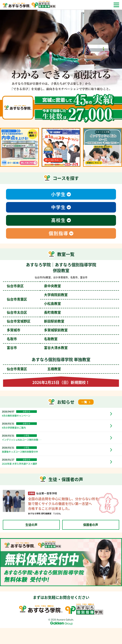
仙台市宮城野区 (36, 321)
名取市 (32, 339)
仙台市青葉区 (34, 369)
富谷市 (37, 348)
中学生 (58, 207)
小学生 (58, 194)
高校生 (58, 220)
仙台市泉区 (34, 286)
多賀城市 (37, 330)
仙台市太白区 (34, 312)
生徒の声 (31, 525)
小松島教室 (52, 304)
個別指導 (58, 233)
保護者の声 (91, 525)
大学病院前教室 (56, 295)
